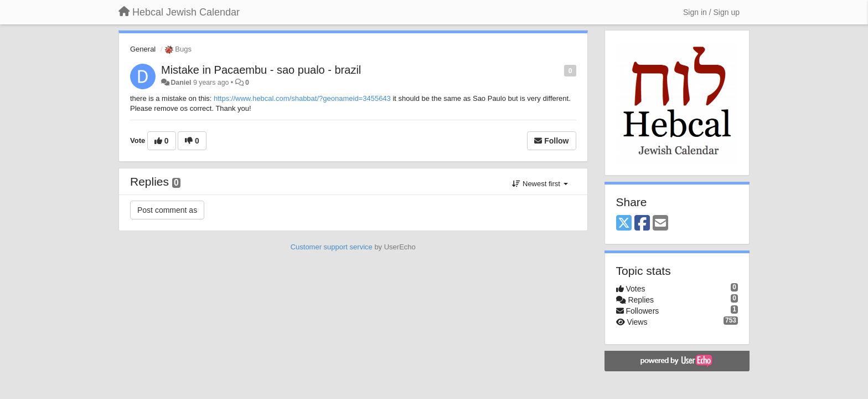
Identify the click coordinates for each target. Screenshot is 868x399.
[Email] (660, 224)
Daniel (181, 83)
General (143, 49)
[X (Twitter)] (624, 224)
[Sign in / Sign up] (711, 12)
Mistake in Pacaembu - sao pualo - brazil (261, 70)
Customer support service (332, 247)
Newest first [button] (540, 184)
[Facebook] (642, 224)
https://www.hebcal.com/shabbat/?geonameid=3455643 (302, 98)
